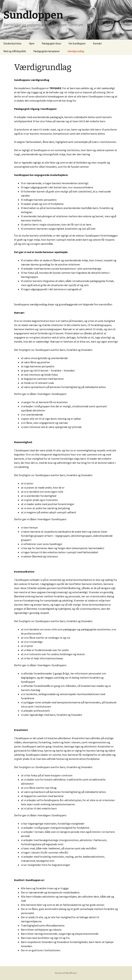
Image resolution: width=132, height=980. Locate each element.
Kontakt (97, 43)
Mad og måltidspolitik (15, 51)
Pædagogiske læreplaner (47, 51)
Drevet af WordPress (66, 973)
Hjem (32, 43)
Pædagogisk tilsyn (51, 43)
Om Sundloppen (77, 43)
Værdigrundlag (76, 51)
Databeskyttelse (12, 43)
